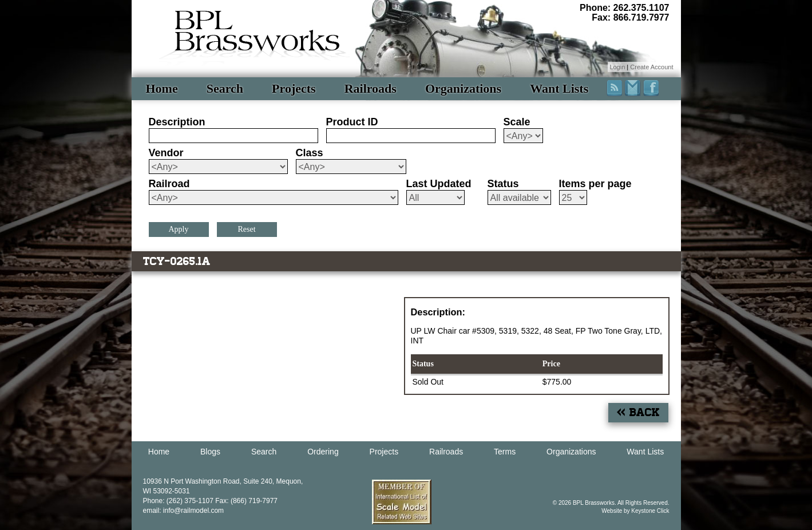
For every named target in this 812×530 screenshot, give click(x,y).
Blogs (210, 452)
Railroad (169, 184)
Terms (505, 452)
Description (177, 122)
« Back (638, 412)
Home (162, 88)
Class (310, 153)
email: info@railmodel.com (184, 511)
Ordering (323, 452)
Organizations (463, 88)
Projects (294, 88)
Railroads (371, 88)
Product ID (352, 122)
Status (503, 184)
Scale (517, 122)
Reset (246, 229)
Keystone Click (650, 511)
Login (617, 67)
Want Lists (559, 88)
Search (225, 88)
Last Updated (439, 184)
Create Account (651, 67)
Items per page (595, 184)
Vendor (166, 153)
